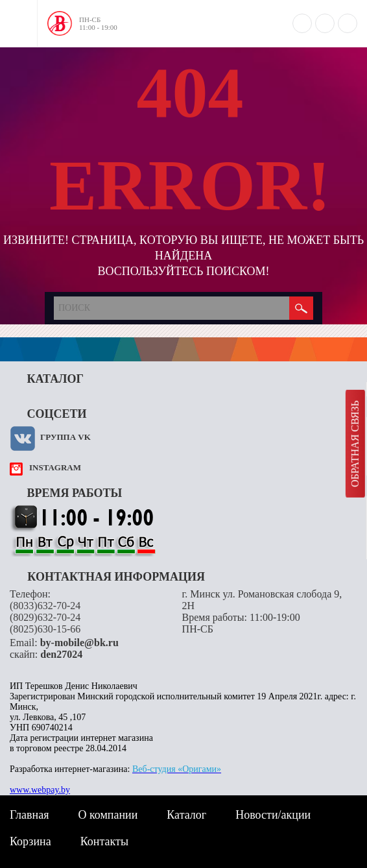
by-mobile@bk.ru (79, 643)
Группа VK (65, 437)
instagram (55, 467)
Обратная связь (355, 444)
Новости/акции (273, 815)
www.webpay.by (40, 790)
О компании (108, 815)
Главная (29, 815)
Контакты (104, 841)
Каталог (186, 815)
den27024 (61, 654)
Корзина (30, 841)
